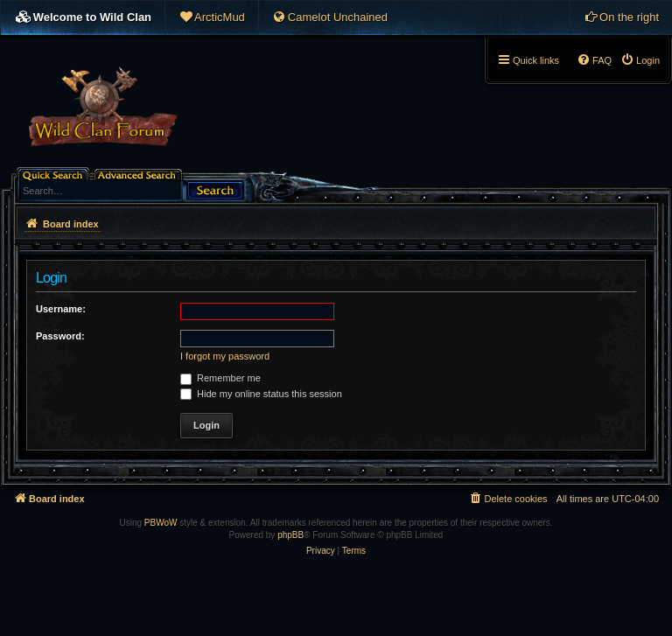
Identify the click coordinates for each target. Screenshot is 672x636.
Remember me (220, 378)
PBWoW (161, 523)
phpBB (290, 535)
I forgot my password (225, 356)
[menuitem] (212, 17)
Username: (61, 309)
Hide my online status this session (261, 394)
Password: (60, 336)
